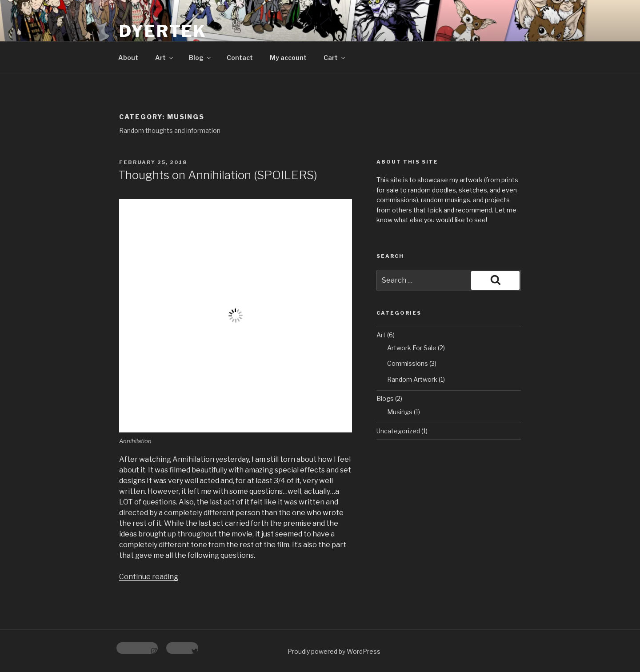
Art (165, 58)
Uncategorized (398, 431)
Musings (400, 412)
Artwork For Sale (412, 348)
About (128, 58)
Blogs (385, 398)
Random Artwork (412, 379)
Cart (335, 58)
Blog (200, 58)
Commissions (408, 363)
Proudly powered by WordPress (334, 651)
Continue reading (149, 577)
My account (288, 58)
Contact (240, 58)
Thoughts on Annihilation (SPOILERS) (218, 175)
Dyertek (163, 31)
